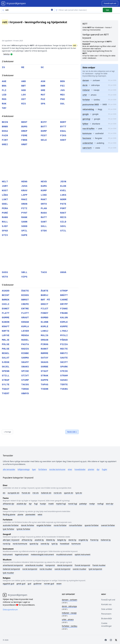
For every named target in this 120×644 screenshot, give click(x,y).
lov (24, 95)
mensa (25, 335)
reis (63, 217)
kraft (6, 327)
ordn (24, 204)
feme (24, 136)
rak (4, 104)
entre (25, 309)
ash (43, 81)
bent (24, 122)
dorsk (85, 85)
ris (24, 104)
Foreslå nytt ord (108, 600)
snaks (25, 367)
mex (63, 95)
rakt (63, 213)
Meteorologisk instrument (42, 554)
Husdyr (43, 504)
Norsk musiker (46, 569)
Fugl (36, 504)
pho (63, 99)
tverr (45, 389)
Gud (29, 584)
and (24, 81)
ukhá (63, 272)
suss (5, 272)
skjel (6, 367)
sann (24, 222)
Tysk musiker (8, 573)
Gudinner (38, 584)
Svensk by (45, 544)
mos (4, 99)
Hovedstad (65, 544)
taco (44, 272)
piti (24, 208)
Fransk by (94, 540)
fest (44, 136)
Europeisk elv (13, 493)
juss (24, 186)
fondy (45, 313)
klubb (45, 322)
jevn (63, 182)
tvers (64, 389)
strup (6, 380)
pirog (45, 344)
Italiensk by (106, 540)
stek (44, 231)
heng (24, 182)
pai (43, 99)
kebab (25, 322)
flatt (6, 313)
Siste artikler (107, 609)
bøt (24, 86)
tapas (45, 385)
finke (64, 309)
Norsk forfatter (60, 525)
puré (5, 213)
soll (44, 226)
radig (25, 349)
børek (6, 300)
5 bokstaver (8, 285)
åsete (25, 291)
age (4, 81)
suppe (45, 380)
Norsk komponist (30, 569)
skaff (25, 362)
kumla (25, 327)
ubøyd (25, 394)
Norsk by (7, 544)
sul (63, 104)
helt (5, 182)
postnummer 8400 (91, 104)
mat (43, 95)
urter (85, 95)
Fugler (105, 469)
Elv (4, 493)
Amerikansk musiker (34, 565)
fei (63, 86)
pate (63, 204)
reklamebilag (88, 109)
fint (5, 140)
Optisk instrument (82, 554)
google (86, 114)
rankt (45, 349)
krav (24, 191)
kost (5, 191)
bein (5, 122)
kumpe (64, 327)
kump (44, 191)
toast (6, 389)
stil (63, 231)
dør (43, 86)
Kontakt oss (106, 604)
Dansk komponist (65, 565)
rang (5, 217)
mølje (6, 340)
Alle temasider (9, 469)
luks (63, 195)
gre (43, 90)
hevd (44, 182)
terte (64, 385)
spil (24, 231)
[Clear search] (52, 10)
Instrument (8, 554)
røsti (64, 353)
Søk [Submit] (107, 10)
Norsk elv (58, 493)
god (24, 90)
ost (24, 99)
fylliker (85, 124)
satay (45, 358)
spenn (6, 371)
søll (24, 272)
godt (63, 140)
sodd (24, 226)
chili (6, 304)
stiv (5, 235)
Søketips (7, 54)
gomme (6, 318)
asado (6, 291)
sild (63, 222)
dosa (5, 131)
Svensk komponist (62, 569)
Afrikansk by (27, 540)
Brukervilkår (107, 618)
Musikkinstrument (64, 554)
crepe (25, 304)
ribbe (25, 353)
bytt (63, 127)
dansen (86, 80)
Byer (34, 469)
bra (4, 86)
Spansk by (34, 544)
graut (25, 318)
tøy (4, 108)
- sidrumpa (69, 606)
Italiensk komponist (11, 569)
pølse (6, 349)
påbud (64, 340)
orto (44, 204)
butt (44, 127)
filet (45, 309)
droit (45, 304)
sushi (64, 380)
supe (24, 235)
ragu (44, 213)
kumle (45, 327)
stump (25, 380)
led (4, 95)
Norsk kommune (20, 544)
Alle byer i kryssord (11, 540)
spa (43, 104)
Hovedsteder (80, 469)
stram (64, 376)
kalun (64, 318)
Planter (91, 469)
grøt (24, 144)
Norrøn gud (49, 584)
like (44, 195)
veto (5, 277)
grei (5, 144)
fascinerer (87, 138)
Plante (20, 514)
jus (63, 90)
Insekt (51, 504)
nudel (25, 340)
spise (25, 371)
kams (44, 186)
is (3, 67)
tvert (6, 394)
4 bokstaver (8, 116)
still (6, 376)
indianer (86, 90)
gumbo (45, 318)
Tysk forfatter (9, 529)
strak (45, 376)
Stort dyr (110, 504)
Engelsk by (83, 540)
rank (24, 217)
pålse (6, 344)
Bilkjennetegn (24, 469)
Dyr (98, 469)
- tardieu (70, 626)
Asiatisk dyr (22, 504)
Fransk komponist (82, 565)
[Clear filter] (79, 10)
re (23, 67)
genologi (86, 119)
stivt (25, 376)
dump (44, 131)
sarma (25, 358)
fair (5, 136)
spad (5, 231)
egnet (6, 309)
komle (64, 322)
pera (5, 208)
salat (6, 358)
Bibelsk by (51, 540)
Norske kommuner (57, 469)
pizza (64, 344)
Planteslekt (30, 514)
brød (5, 127)
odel (5, 204)
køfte (6, 331)
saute (64, 358)
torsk (25, 389)
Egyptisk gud (8, 584)
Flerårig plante (9, 514)
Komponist (50, 565)
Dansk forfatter (28, 525)
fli (4, 90)
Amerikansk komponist (13, 565)
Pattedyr (83, 504)
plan (44, 208)
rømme (45, 353)
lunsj (45, 331)
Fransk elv (26, 493)
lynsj (64, 331)
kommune (87, 133)
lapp (24, 195)
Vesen (59, 584)
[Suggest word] (110, 3)
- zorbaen (69, 600)
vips (24, 277)
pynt (24, 213)
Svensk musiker (80, 569)
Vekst (40, 514)
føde (24, 140)
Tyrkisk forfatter (23, 529)
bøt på (45, 300)
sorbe (45, 367)
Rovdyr (92, 504)
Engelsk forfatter (44, 525)
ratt (44, 217)
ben (63, 81)
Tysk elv (79, 493)
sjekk (6, 362)
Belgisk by (62, 540)
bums (24, 127)
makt (44, 199)
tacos (25, 385)
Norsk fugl (73, 504)
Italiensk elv (46, 493)
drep (24, 131)
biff (44, 122)
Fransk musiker (99, 565)
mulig (45, 335)
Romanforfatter (76, 525)
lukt (5, 199)
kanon (6, 322)
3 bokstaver (8, 75)
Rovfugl (100, 504)
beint (6, 295)
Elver (70, 469)
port (63, 208)
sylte (6, 385)
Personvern (106, 614)
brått (64, 295)
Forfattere (43, 469)
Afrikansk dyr (9, 504)
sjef (5, 226)
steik (64, 371)
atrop (64, 291)
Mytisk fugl (61, 504)
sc (42, 67)
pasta (25, 344)
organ (45, 340)
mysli (64, 335)
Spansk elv (69, 493)
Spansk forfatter (92, 525)
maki (24, 199)
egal (63, 131)
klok (63, 186)
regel (6, 353)
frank (64, 313)
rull (5, 222)
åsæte (45, 291)
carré (64, 300)
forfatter (86, 100)
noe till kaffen (89, 129)
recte (64, 349)
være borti (87, 148)
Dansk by (72, 540)
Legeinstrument (22, 554)
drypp (64, 304)
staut (45, 371)
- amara (68, 619)
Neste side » (72, 432)
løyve (6, 335)
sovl (63, 226)
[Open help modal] (11, 54)
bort (63, 122)
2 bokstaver (8, 61)
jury (5, 186)
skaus (45, 362)
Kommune (76, 544)
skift (64, 362)
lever (25, 331)
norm (63, 199)
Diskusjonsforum (10, 610)
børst (25, 300)
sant (44, 222)
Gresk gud (21, 584)
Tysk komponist (95, 569)
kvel (63, 191)
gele (44, 140)
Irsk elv (36, 493)
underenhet (88, 143)
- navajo (69, 613)
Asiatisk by (39, 540)
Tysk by (55, 544)
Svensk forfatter (108, 525)
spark (64, 367)
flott (25, 313)
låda (5, 195)
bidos (25, 295)
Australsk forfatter (11, 525)
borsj (45, 295)
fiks (63, 136)
